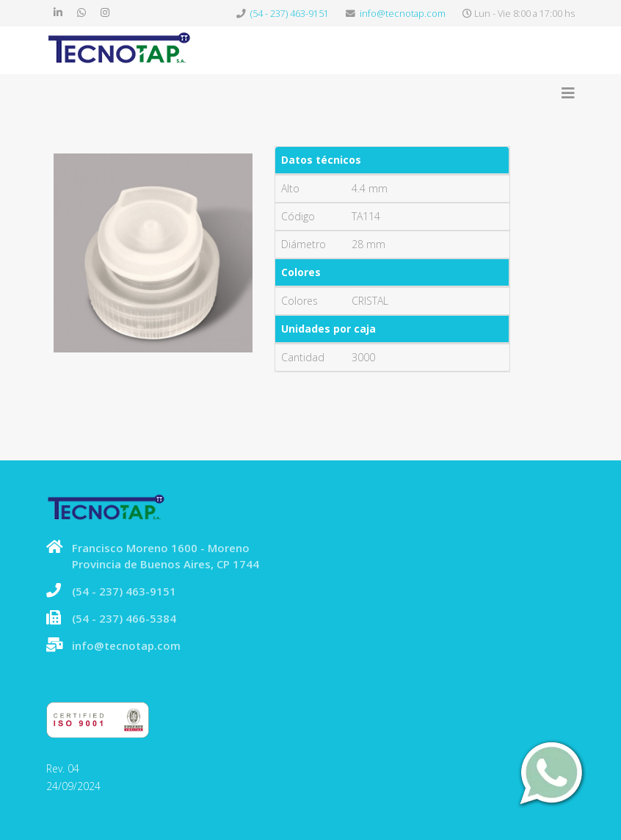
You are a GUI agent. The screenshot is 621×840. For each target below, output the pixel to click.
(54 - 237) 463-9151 (290, 14)
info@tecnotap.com (403, 14)
